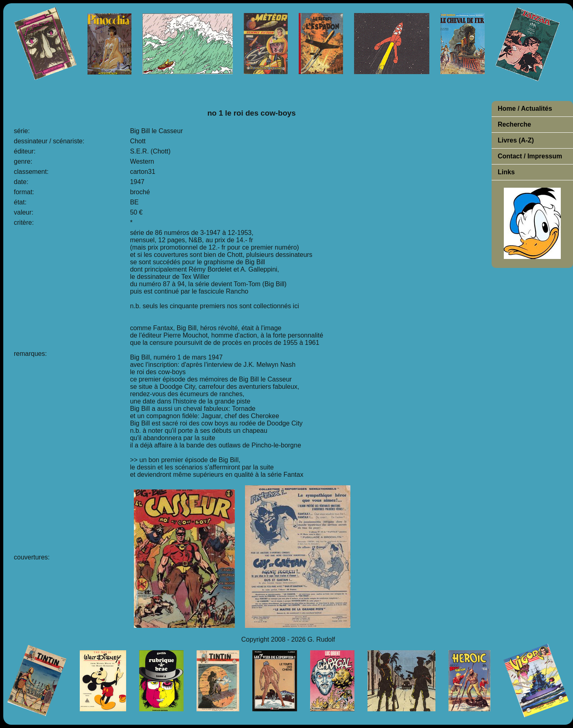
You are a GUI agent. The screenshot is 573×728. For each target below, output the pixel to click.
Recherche (514, 124)
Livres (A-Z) (516, 140)
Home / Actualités (525, 109)
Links (506, 172)
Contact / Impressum (530, 156)
